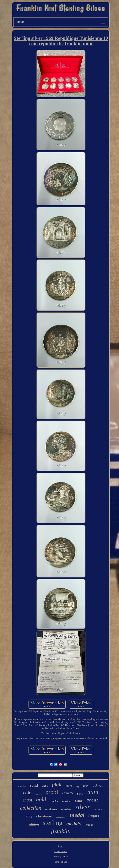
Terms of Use (61, 862)
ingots (94, 816)
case (45, 785)
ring (78, 787)
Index (61, 846)
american (67, 801)
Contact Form (61, 851)
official (39, 794)
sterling (53, 823)
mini (69, 786)
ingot (28, 800)
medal (77, 815)
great (92, 800)
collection (31, 808)
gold (41, 799)
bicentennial (61, 817)
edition (34, 824)
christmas (44, 816)
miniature (51, 809)
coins (68, 793)
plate (57, 785)
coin (27, 793)
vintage (89, 825)
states (79, 801)
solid (34, 785)
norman (98, 809)
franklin (61, 831)
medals (74, 823)
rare (80, 794)
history (28, 816)
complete (54, 801)
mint (93, 792)
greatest (66, 809)
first (85, 786)
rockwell (97, 786)
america (22, 786)
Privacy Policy (61, 857)
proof (52, 792)
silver (83, 807)
